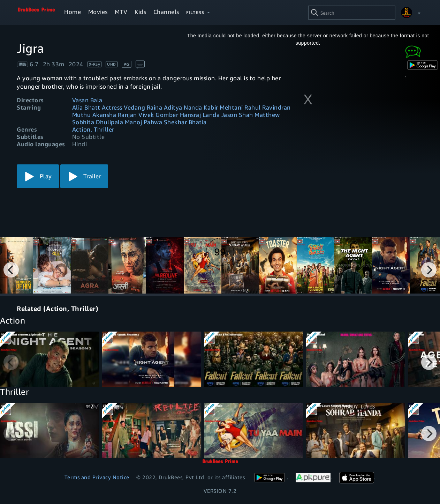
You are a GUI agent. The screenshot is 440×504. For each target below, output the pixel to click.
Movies (98, 12)
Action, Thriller (93, 129)
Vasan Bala (87, 100)
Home (73, 12)
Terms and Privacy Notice (97, 477)
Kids (140, 12)
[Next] (429, 270)
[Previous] (11, 270)
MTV (121, 12)
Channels (166, 12)
